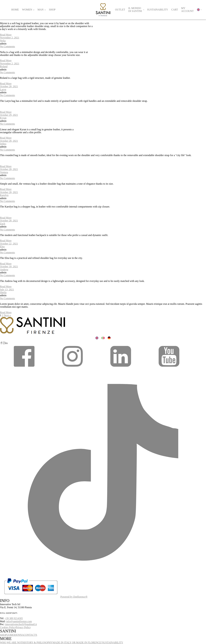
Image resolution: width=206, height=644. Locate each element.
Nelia (3, 41)
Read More (6, 35)
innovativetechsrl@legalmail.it (21, 624)
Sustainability (158, 10)
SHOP (3, 635)
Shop (52, 10)
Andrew (4, 270)
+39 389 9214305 (14, 618)
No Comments (7, 46)
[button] (24, 368)
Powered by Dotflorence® (74, 597)
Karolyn (4, 195)
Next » (7, 315)
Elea (2, 247)
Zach (3, 224)
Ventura (4, 172)
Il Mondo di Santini (135, 10)
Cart (175, 10)
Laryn (3, 89)
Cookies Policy (8, 627)
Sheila (3, 292)
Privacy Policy (23, 627)
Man (40, 10)
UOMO (11, 635)
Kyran (3, 118)
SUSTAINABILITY (113, 642)
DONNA (19, 635)
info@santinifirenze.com (19, 621)
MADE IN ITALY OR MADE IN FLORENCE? (77, 642)
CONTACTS (30, 635)
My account (187, 10)
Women (27, 10)
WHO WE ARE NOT (11, 642)
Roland (4, 66)
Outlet (120, 10)
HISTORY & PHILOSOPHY (37, 642)
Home (15, 10)
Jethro (3, 144)
